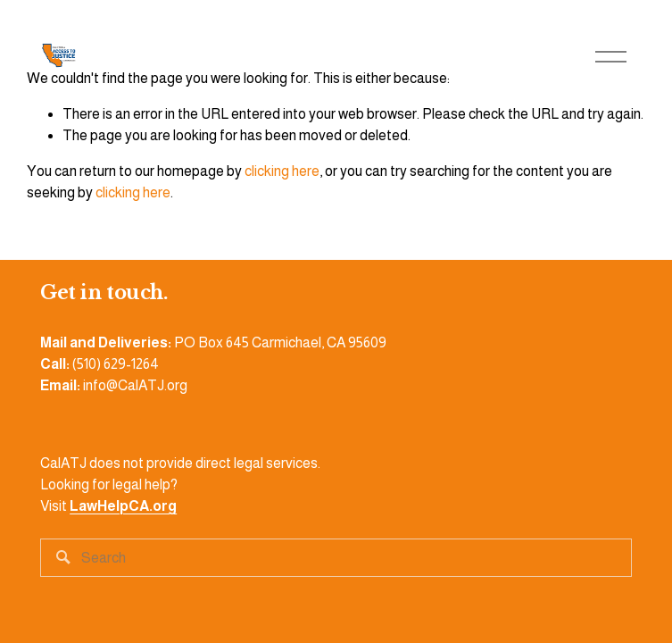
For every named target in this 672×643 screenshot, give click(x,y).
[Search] (336, 558)
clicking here (282, 171)
